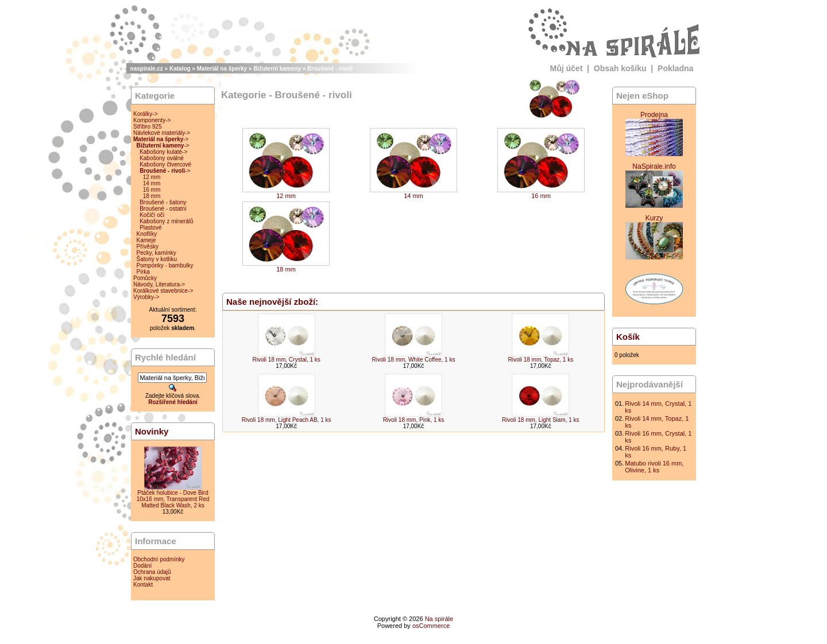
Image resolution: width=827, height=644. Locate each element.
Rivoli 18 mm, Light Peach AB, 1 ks (287, 420)
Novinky (152, 431)
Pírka (143, 272)
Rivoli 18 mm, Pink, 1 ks (414, 420)
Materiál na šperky (222, 69)
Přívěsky (148, 247)
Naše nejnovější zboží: (272, 302)
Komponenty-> (152, 120)
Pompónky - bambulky (165, 265)
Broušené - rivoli (330, 69)
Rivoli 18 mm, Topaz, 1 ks (540, 360)
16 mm (152, 190)
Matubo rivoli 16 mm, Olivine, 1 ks (654, 467)
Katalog (180, 69)
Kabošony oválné (162, 158)
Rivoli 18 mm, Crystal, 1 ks (286, 360)
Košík (628, 337)
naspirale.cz (147, 69)
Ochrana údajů (152, 572)
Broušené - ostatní (163, 209)
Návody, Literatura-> (159, 284)
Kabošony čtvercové (165, 164)
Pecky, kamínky (156, 253)
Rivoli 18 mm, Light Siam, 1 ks (541, 420)
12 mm (152, 177)
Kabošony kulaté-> (163, 152)
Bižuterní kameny (277, 69)
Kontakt (143, 585)
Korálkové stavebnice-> (163, 291)
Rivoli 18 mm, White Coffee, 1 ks (414, 360)
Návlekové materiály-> (162, 133)
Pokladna (675, 68)
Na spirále (439, 619)
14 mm (152, 183)
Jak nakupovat (152, 578)
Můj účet (567, 68)
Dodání (142, 566)
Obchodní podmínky (159, 559)
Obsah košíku (620, 68)
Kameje (146, 240)
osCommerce (431, 626)
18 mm (152, 196)
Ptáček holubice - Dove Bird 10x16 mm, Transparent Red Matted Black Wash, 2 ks (173, 499)
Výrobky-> (146, 297)
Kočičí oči (152, 215)
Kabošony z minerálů (166, 221)
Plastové (150, 228)
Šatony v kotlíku (157, 259)
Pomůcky (145, 278)
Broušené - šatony (163, 202)
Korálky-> (146, 114)
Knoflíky (147, 234)
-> (161, 139)
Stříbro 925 (147, 127)
